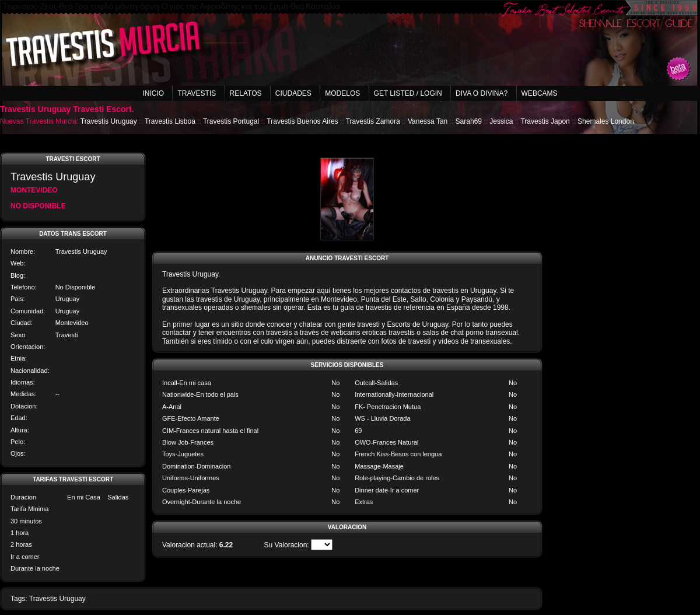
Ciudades (293, 93)
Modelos (342, 93)
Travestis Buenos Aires (302, 121)
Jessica (501, 121)
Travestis (197, 93)
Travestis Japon (545, 121)
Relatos (246, 93)
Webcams (540, 93)
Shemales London (606, 121)
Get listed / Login (408, 93)
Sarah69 (469, 121)
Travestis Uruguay (109, 121)
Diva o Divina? (482, 93)
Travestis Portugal (231, 121)
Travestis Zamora (373, 121)
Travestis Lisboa (170, 121)
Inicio (153, 93)
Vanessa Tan (428, 121)
